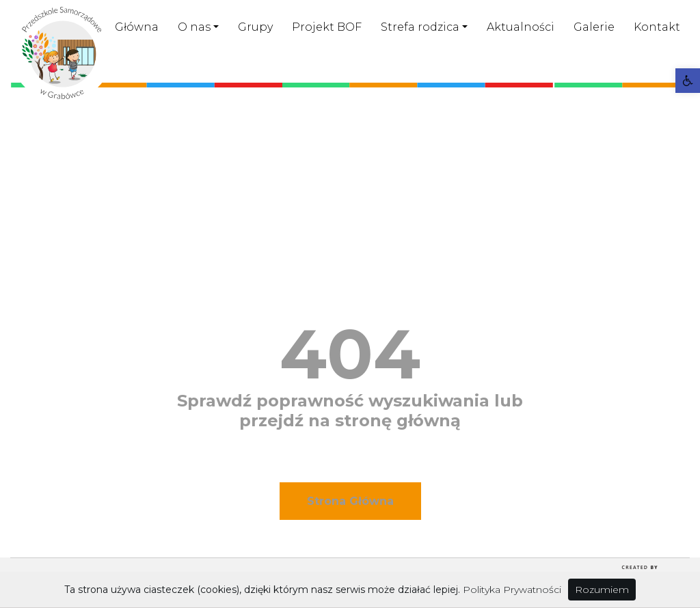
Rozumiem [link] (602, 590)
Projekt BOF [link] (327, 27)
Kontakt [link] (657, 27)
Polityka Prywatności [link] (512, 590)
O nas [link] (194, 27)
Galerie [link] (594, 27)
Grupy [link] (255, 27)
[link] (688, 81)
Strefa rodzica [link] (420, 27)
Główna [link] (137, 27)
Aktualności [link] (521, 27)
